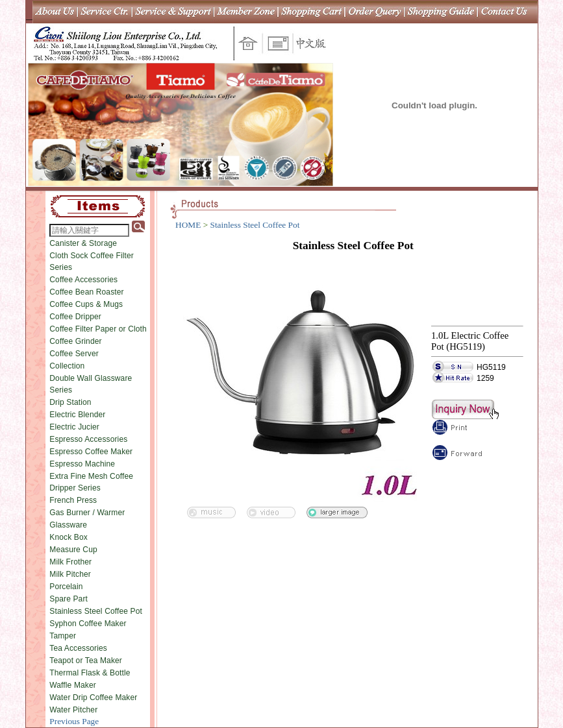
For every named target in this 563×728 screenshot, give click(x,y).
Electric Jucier (74, 427)
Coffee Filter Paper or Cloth (98, 329)
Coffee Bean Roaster (86, 292)
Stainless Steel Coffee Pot (96, 611)
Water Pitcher (73, 710)
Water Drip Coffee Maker (93, 698)
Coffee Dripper (75, 317)
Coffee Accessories (83, 280)
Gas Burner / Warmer (87, 513)
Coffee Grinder (75, 341)
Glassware (68, 525)
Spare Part (69, 599)
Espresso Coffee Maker (91, 452)
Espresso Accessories (88, 439)
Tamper (63, 636)
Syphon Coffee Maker (88, 624)
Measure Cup (73, 550)
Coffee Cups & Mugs (86, 304)
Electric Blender (77, 415)
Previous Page (74, 721)
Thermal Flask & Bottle (90, 673)
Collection (67, 366)
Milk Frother (70, 562)
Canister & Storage (83, 243)
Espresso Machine (82, 464)
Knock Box (69, 537)
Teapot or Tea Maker (86, 661)
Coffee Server (74, 354)
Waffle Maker (73, 685)
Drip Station (70, 402)
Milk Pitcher (70, 574)
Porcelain (66, 587)
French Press (73, 500)
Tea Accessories (78, 648)
